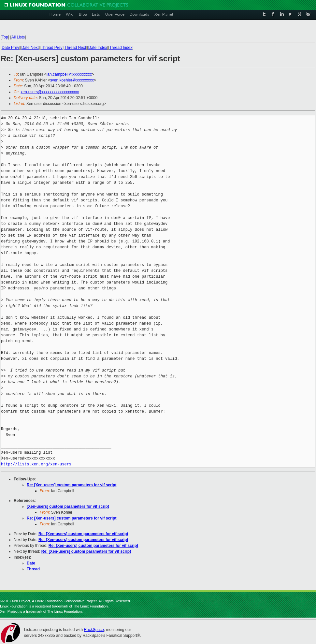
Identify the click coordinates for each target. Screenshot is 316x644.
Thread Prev (51, 48)
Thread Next (75, 48)
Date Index (98, 48)
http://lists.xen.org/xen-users (36, 464)
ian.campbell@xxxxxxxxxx (69, 74)
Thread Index (121, 48)
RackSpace (94, 630)
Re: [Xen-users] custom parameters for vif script (72, 485)
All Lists (18, 37)
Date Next (30, 48)
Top (5, 37)
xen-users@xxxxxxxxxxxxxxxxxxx (50, 92)
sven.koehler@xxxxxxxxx (72, 80)
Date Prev (10, 48)
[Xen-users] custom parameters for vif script (68, 506)
